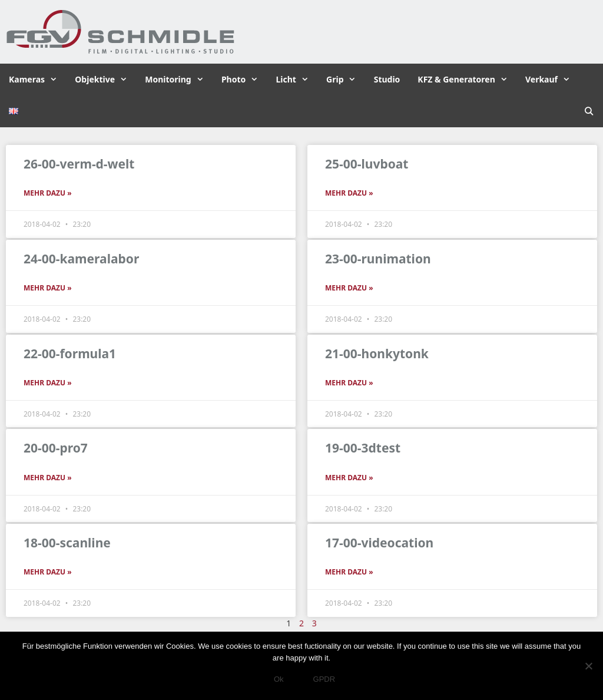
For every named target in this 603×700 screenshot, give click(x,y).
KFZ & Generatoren (467, 80)
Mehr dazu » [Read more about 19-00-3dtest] (349, 478)
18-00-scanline (67, 543)
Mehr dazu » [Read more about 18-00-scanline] (48, 572)
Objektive (105, 80)
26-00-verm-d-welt (79, 164)
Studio (387, 79)
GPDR (324, 679)
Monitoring (179, 80)
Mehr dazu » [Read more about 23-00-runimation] (349, 288)
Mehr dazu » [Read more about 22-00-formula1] (48, 383)
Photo (244, 80)
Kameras (37, 80)
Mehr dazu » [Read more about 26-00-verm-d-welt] (48, 193)
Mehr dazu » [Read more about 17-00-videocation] (349, 572)
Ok (279, 679)
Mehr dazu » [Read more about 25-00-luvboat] (349, 193)
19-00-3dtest (363, 448)
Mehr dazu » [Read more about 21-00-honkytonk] (349, 383)
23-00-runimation (378, 259)
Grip (346, 80)
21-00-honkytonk (377, 354)
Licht (296, 80)
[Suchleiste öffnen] (589, 111)
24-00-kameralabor (81, 259)
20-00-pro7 (56, 448)
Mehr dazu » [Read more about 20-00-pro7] (48, 478)
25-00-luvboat (367, 164)
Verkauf (552, 80)
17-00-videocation (379, 543)
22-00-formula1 (70, 354)
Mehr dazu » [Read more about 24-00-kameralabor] (48, 288)
